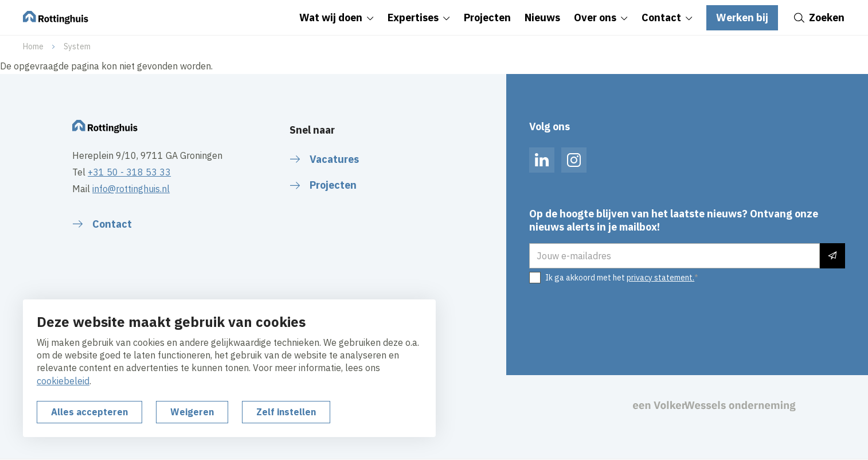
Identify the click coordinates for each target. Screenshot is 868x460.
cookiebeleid (63, 381)
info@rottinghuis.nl (131, 189)
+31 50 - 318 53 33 (129, 172)
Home (33, 46)
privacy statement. (660, 278)
